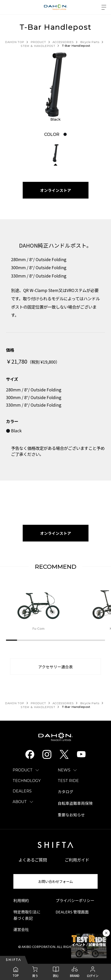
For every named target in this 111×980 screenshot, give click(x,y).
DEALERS (22, 796)
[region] (59, 616)
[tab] (65, 135)
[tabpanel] (56, 85)
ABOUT (20, 807)
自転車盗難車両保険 (75, 808)
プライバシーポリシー (75, 906)
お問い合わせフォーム (55, 886)
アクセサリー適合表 (56, 671)
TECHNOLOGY (27, 786)
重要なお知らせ (71, 820)
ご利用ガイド (77, 865)
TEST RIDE (68, 786)
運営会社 (21, 934)
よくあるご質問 (33, 865)
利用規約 (21, 906)
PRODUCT (23, 775)
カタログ (65, 797)
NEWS (64, 775)
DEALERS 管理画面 (72, 917)
